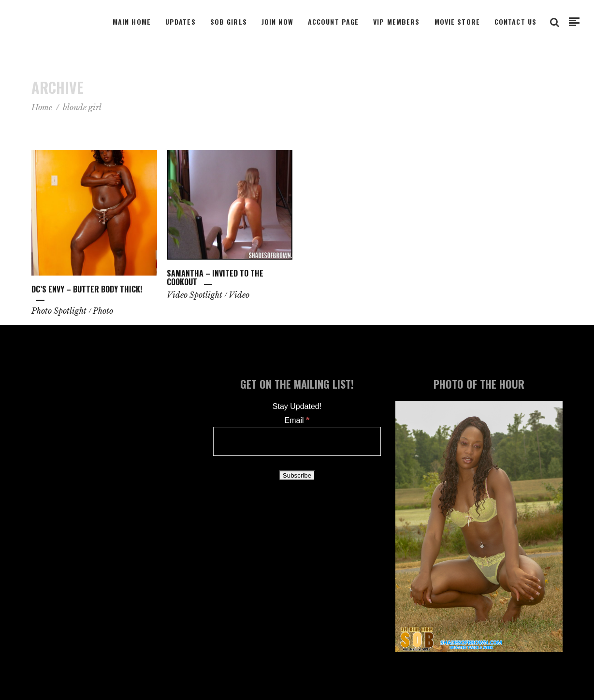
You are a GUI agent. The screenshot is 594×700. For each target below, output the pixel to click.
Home (42, 107)
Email (297, 420)
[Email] (297, 441)
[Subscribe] (297, 475)
